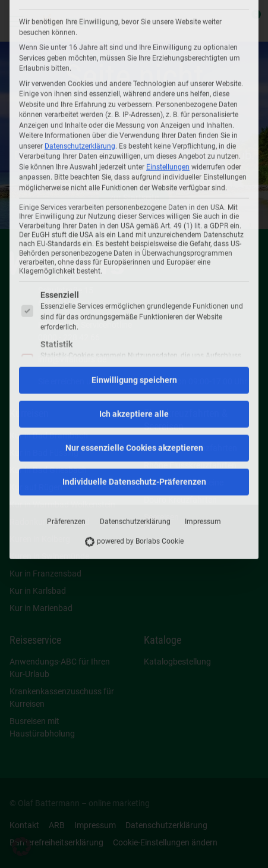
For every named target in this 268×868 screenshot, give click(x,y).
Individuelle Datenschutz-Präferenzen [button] (134, 315)
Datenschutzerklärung (135, 355)
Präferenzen (66, 355)
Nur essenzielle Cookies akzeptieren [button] (134, 281)
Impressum (203, 355)
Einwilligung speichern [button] (134, 214)
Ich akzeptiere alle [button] (134, 247)
